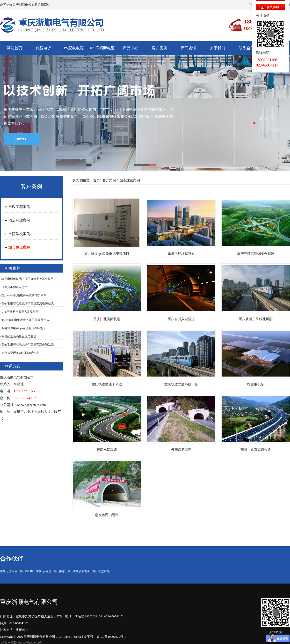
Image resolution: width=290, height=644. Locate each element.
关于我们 (217, 48)
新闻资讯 (188, 48)
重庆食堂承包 (101, 571)
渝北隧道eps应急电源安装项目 (107, 254)
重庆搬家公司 (62, 571)
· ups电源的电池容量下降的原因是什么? (25, 320)
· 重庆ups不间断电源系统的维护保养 (23, 295)
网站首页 (14, 48)
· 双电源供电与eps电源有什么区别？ (23, 328)
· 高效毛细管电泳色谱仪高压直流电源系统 (27, 303)
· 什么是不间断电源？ (14, 287)
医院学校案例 (19, 234)
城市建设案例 (19, 247)
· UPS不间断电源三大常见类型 (19, 312)
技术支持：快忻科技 (14, 630)
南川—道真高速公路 (256, 450)
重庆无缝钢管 (9, 571)
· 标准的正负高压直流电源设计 (20, 336)
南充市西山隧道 (107, 515)
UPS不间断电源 (101, 48)
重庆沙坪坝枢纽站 (181, 254)
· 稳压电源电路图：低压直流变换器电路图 (27, 279)
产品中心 (130, 48)
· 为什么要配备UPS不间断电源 (19, 353)
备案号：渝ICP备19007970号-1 (105, 637)
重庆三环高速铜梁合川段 (256, 254)
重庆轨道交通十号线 (107, 384)
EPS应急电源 (72, 48)
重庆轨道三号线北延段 (256, 319)
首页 (96, 180)
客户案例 (159, 48)
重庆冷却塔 (27, 571)
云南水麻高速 (107, 450)
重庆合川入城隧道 (181, 319)
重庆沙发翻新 (82, 571)
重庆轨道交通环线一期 (181, 384)
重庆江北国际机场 (107, 319)
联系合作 (246, 48)
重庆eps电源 (44, 571)
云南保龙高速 (181, 450)
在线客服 (273, 7)
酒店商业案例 (19, 220)
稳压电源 (43, 48)
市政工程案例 (19, 207)
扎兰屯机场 (256, 384)
